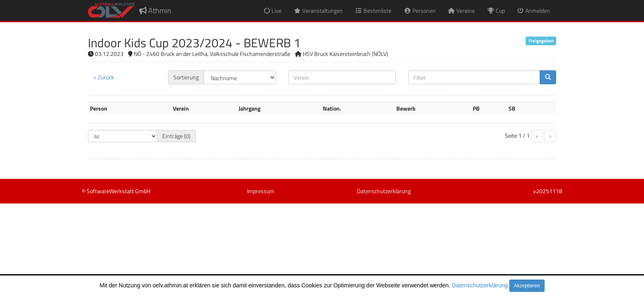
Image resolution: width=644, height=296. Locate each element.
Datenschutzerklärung (480, 285)
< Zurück (104, 77)
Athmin (155, 10)
